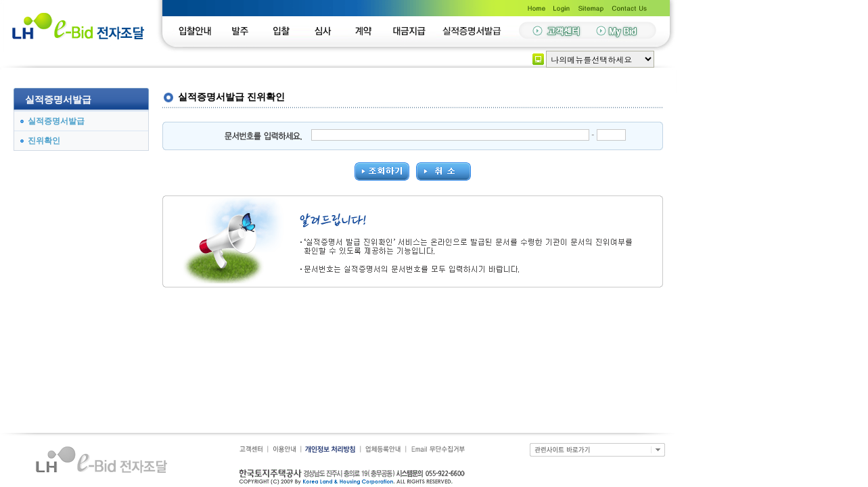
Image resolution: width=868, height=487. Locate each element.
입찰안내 (198, 31)
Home (535, 7)
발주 (239, 31)
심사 (329, 31)
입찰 (285, 31)
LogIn (562, 7)
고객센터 (252, 449)
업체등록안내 (384, 449)
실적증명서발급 (473, 31)
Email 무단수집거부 (436, 449)
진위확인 (44, 141)
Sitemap (592, 7)
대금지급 (415, 31)
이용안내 (284, 449)
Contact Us (633, 7)
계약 (368, 31)
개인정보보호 (332, 449)
